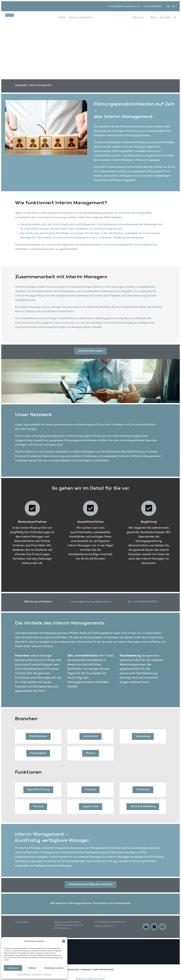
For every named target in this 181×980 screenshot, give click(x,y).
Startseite (21, 85)
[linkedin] (146, 927)
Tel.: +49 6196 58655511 (143, 602)
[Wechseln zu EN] (174, 6)
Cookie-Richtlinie (24, 975)
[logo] (19, 15)
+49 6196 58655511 (152, 6)
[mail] (162, 927)
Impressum (47, 975)
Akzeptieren (13, 968)
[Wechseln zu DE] (168, 6)
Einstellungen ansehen (54, 968)
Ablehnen (32, 968)
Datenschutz (37, 975)
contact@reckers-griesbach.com (124, 6)
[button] (64, 941)
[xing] (154, 927)
